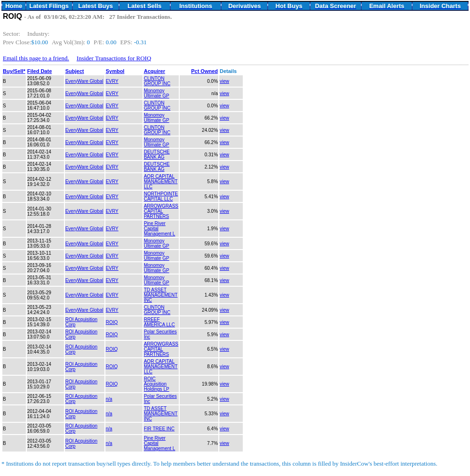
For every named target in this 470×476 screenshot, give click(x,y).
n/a (109, 399)
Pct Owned (204, 71)
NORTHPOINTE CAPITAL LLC (161, 196)
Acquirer (155, 71)
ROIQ (112, 322)
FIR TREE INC (159, 429)
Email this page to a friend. (36, 58)
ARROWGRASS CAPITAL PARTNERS (161, 211)
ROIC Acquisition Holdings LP (157, 384)
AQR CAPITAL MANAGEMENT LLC (161, 182)
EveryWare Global (84, 81)
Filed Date (40, 71)
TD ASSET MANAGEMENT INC (161, 295)
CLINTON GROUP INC (157, 81)
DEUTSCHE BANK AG (157, 154)
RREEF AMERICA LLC (159, 322)
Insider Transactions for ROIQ (114, 58)
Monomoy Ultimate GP (157, 93)
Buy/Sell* (14, 71)
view (224, 81)
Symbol (115, 71)
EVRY (112, 81)
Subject (75, 71)
